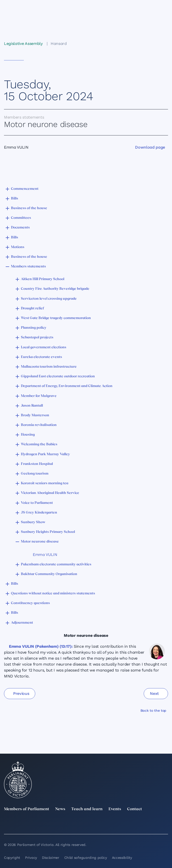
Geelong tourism (35, 474)
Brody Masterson (35, 415)
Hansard (59, 44)
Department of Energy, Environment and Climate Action (67, 386)
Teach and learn (87, 809)
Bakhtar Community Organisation (49, 574)
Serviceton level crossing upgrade (49, 299)
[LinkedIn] (38, 824)
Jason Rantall (32, 406)
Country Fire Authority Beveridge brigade (55, 289)
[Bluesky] (165, 824)
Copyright (12, 858)
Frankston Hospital (37, 464)
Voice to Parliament (37, 503)
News (60, 809)
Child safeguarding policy (86, 858)
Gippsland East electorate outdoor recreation (58, 376)
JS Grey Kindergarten (39, 513)
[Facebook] (102, 824)
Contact (135, 809)
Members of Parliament (27, 809)
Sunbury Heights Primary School (48, 532)
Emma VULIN (45, 555)
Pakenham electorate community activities (56, 564)
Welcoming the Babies (39, 444)
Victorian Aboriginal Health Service (50, 493)
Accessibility (122, 858)
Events (115, 809)
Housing (28, 435)
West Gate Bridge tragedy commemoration (56, 318)
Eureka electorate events (41, 357)
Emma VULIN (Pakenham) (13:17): (41, 646)
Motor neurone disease (40, 542)
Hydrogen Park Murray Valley (45, 454)
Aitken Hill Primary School (43, 279)
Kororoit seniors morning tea (45, 483)
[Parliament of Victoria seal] (18, 780)
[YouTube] (134, 824)
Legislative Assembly (23, 44)
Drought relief (32, 308)
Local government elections (44, 347)
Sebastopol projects (37, 338)
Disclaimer (51, 858)
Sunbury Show (33, 522)
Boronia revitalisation (39, 425)
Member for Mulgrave (39, 396)
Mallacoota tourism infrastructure (49, 367)
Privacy (31, 858)
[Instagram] (70, 824)
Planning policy (34, 328)
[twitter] (7, 824)
